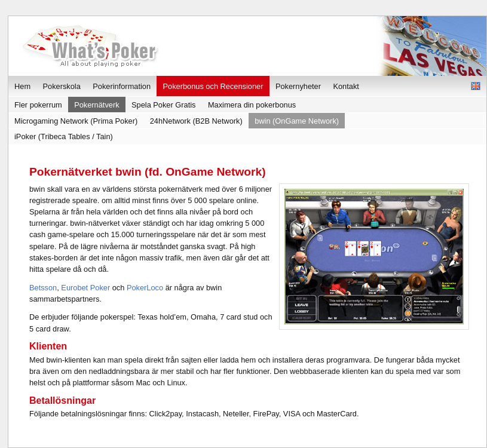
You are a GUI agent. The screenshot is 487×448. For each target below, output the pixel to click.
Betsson (43, 288)
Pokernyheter (298, 86)
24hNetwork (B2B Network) (196, 121)
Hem (22, 86)
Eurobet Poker (85, 288)
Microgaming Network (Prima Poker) (76, 121)
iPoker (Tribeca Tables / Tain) (64, 136)
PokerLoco (145, 288)
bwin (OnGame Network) (297, 121)
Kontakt (346, 86)
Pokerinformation (122, 86)
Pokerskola (62, 86)
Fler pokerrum (38, 105)
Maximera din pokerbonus (252, 105)
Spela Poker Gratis (163, 105)
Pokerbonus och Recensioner (213, 86)
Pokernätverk (97, 105)
